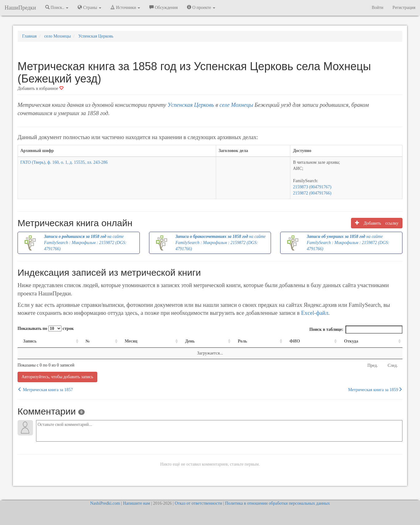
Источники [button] (125, 7)
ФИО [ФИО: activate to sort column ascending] (295, 341)
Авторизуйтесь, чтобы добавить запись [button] (57, 377)
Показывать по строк (46, 329)
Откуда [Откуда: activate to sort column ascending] (351, 341)
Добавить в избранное (40, 88)
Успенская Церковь (191, 105)
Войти (377, 8)
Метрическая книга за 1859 (375, 390)
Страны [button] (89, 7)
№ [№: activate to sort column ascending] (88, 341)
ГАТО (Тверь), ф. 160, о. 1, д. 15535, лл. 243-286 (64, 162)
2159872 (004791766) (312, 193)
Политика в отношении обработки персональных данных (277, 503)
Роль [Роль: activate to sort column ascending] (242, 341)
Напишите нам (136, 503)
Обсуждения (164, 7)
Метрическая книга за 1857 (45, 390)
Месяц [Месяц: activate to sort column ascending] (131, 341)
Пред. (373, 365)
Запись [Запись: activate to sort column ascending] (30, 341)
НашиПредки (20, 8)
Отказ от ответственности (198, 503)
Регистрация (404, 8)
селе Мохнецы (236, 105)
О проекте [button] (201, 7)
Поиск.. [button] (57, 7)
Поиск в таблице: (356, 330)
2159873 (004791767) (312, 187)
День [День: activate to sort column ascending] (190, 341)
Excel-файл (315, 313)
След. (393, 365)
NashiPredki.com (105, 503)
